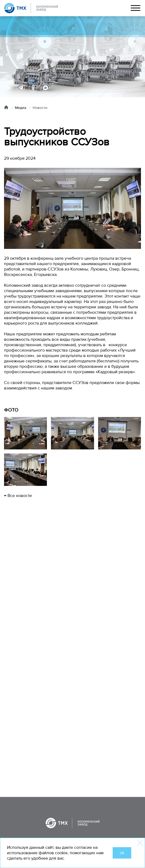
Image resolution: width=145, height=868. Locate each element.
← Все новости (18, 496)
